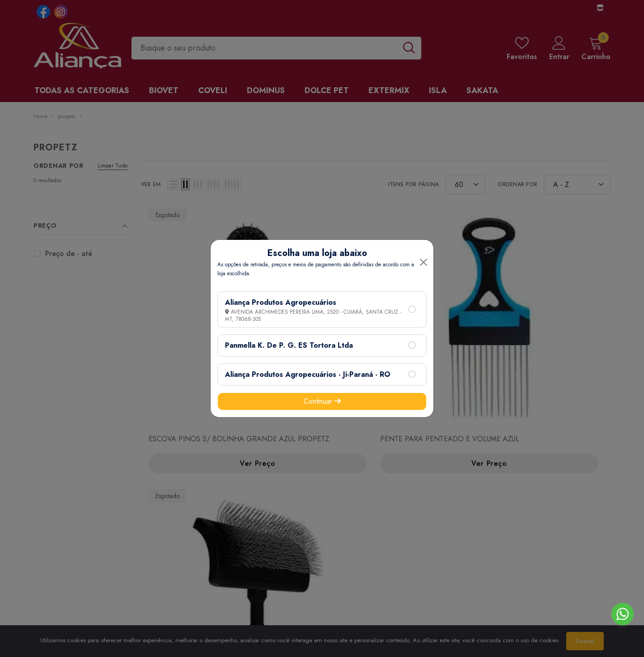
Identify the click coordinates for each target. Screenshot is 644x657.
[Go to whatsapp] (623, 614)
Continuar (322, 401)
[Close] (424, 262)
